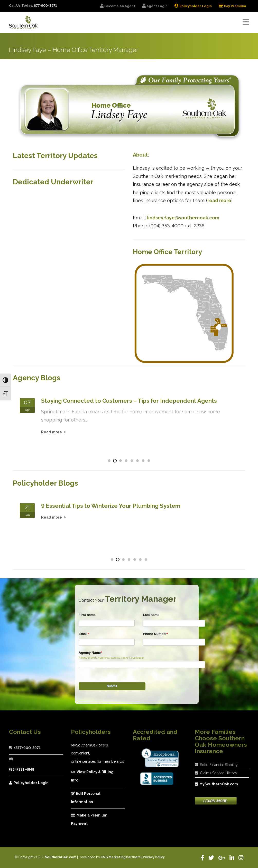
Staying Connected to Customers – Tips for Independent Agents (129, 401)
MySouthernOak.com (216, 784)
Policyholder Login (29, 783)
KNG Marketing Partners (121, 857)
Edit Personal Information (86, 798)
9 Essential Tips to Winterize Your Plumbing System (111, 506)
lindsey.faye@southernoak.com (183, 218)
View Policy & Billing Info (92, 776)
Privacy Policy (154, 857)
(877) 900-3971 (27, 748)
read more (219, 200)
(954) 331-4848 (22, 769)
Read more (52, 432)
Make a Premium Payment (89, 819)
